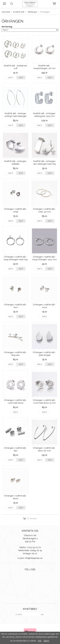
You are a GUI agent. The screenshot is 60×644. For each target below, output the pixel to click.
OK (42, 615)
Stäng (46, 641)
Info (11, 78)
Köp (21, 78)
